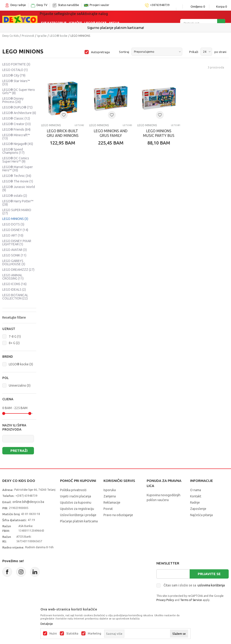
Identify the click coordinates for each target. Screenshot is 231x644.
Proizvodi (28, 36)
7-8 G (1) (15, 336)
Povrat (108, 509)
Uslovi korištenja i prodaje (78, 515)
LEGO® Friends (16, 129)
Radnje (195, 502)
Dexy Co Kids (11, 36)
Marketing (94, 634)
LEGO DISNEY (15, 230)
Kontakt (196, 496)
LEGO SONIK (14, 255)
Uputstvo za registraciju (77, 509)
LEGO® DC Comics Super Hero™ (16, 160)
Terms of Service (191, 600)
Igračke (75, 17)
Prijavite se (209, 574)
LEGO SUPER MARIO (17, 212)
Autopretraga (100, 52)
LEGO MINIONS (15, 219)
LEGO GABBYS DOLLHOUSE (14, 262)
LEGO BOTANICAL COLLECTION (15, 297)
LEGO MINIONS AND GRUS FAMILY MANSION (111, 136)
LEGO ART (13, 235)
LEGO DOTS (13, 224)
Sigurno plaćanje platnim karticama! (116, 28)
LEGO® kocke (59, 36)
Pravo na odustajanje (118, 515)
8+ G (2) (14, 343)
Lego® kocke (95, 17)
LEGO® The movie (18, 181)
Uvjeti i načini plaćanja (76, 496)
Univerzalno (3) (20, 385)
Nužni (53, 634)
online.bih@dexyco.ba (28, 502)
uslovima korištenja (211, 585)
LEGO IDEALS (14, 290)
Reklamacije (112, 502)
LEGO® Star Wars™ (16, 83)
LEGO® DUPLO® (17, 107)
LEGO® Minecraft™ (16, 137)
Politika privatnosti (73, 490)
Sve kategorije (54, 17)
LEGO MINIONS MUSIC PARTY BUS (159, 133)
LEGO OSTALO (15, 70)
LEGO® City (14, 75)
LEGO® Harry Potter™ (18, 203)
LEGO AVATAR (15, 250)
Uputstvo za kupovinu (76, 502)
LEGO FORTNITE (16, 64)
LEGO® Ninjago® (18, 144)
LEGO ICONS (14, 284)
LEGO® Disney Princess (13, 100)
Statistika (72, 634)
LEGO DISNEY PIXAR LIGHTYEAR (17, 243)
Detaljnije (47, 624)
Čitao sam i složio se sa (194, 585)
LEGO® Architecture (19, 113)
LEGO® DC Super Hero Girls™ (19, 91)
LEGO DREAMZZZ (18, 270)
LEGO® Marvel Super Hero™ (18, 169)
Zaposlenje (198, 509)
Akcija (114, 17)
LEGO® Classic (16, 118)
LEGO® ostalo (15, 196)
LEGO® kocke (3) (21, 364)
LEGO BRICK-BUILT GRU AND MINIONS (63, 133)
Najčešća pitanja (201, 515)
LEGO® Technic (17, 176)
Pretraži (19, 451)
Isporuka (110, 490)
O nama (196, 490)
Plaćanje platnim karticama (79, 521)
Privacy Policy (165, 600)
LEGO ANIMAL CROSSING (13, 277)
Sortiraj (124, 52)
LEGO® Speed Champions (13, 151)
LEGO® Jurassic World (19, 188)
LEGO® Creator (17, 124)
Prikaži (194, 52)
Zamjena (110, 496)
